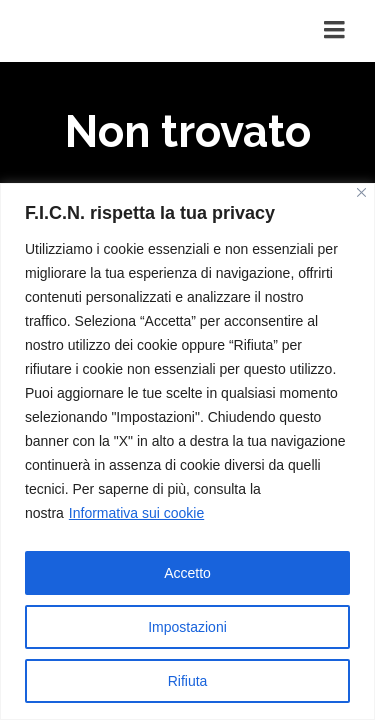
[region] (187, 451)
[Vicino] (361, 192)
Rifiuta (188, 681)
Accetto (187, 573)
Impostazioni (187, 627)
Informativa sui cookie (136, 513)
